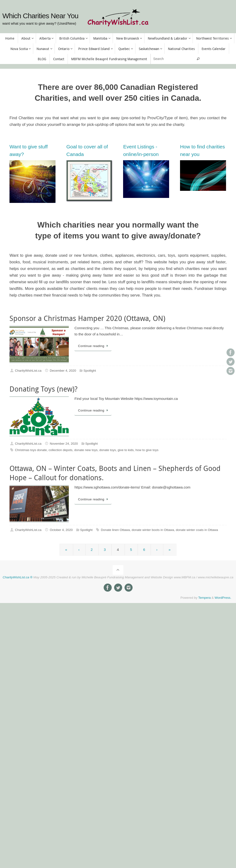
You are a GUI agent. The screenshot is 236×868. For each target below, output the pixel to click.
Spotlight (90, 371)
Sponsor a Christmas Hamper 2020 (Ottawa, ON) (87, 318)
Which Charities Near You (40, 16)
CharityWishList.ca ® (17, 577)
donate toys (108, 450)
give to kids (126, 450)
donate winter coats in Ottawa (197, 530)
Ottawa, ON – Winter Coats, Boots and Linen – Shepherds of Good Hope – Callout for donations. (115, 473)
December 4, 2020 (63, 371)
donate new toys (86, 450)
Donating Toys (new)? (44, 389)
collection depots (61, 450)
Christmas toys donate (31, 450)
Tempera (205, 598)
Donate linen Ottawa (115, 530)
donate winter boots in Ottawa (153, 530)
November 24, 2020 (64, 444)
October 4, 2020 (61, 530)
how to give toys (147, 450)
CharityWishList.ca (28, 371)
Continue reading (94, 346)
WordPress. (223, 598)
